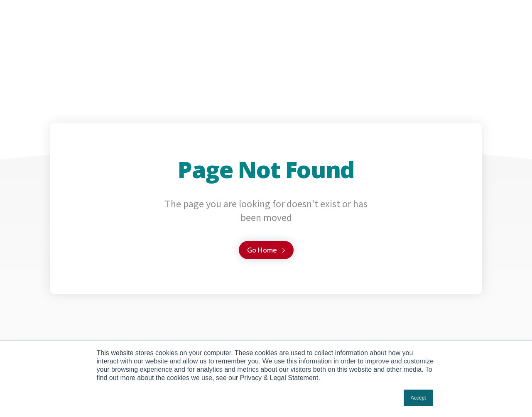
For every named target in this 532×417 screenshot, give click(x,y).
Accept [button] (418, 398)
